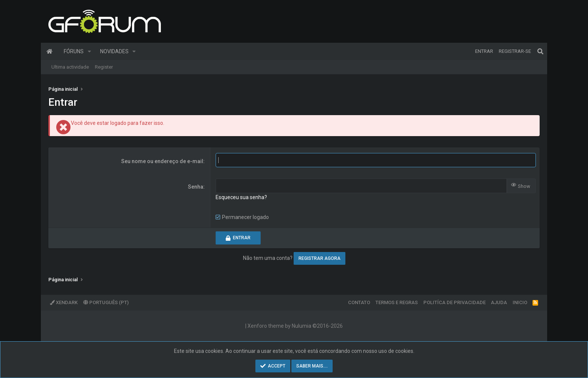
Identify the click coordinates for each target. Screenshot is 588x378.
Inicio (520, 302)
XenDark (64, 302)
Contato (359, 302)
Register (104, 67)
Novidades (114, 51)
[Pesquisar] (540, 51)
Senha (196, 187)
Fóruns (74, 51)
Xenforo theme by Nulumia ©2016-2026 (295, 326)
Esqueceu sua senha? (241, 197)
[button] (89, 51)
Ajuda (499, 302)
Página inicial (49, 51)
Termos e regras (397, 302)
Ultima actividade (70, 67)
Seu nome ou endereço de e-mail (162, 161)
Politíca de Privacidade (454, 302)
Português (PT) (106, 302)
